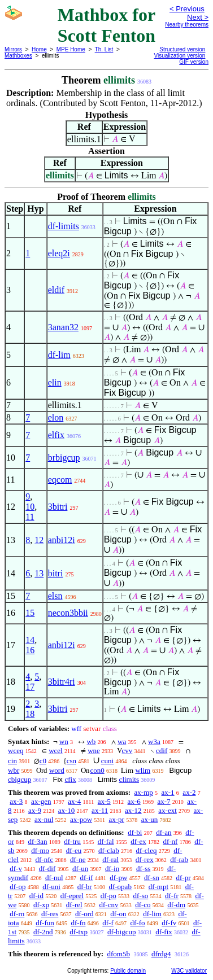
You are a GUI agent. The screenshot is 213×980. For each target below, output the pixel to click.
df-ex (138, 841)
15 (30, 613)
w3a (154, 741)
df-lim (59, 355)
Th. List (104, 49)
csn (71, 761)
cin (12, 761)
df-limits (64, 226)
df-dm (176, 905)
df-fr (172, 896)
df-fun (45, 923)
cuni (107, 761)
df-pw (118, 878)
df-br (85, 887)
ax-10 (67, 810)
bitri (56, 573)
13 (39, 573)
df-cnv (108, 905)
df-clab (109, 850)
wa (122, 741)
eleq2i (59, 253)
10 (30, 507)
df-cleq (147, 850)
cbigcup (19, 779)
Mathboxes (18, 56)
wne (94, 751)
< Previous (187, 9)
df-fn (79, 923)
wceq (16, 751)
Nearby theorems (187, 25)
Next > (198, 17)
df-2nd (43, 932)
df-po (108, 896)
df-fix (164, 932)
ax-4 (74, 801)
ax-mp (144, 792)
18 (30, 714)
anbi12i (62, 540)
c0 (43, 761)
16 (30, 650)
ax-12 (133, 810)
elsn (55, 596)
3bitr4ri (62, 682)
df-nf (170, 841)
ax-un (150, 819)
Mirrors (13, 49)
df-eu (74, 850)
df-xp (41, 905)
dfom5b (118, 954)
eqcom (60, 480)
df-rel (74, 905)
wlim (143, 770)
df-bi (135, 832)
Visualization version (179, 56)
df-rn (17, 914)
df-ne (78, 859)
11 (30, 517)
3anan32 (63, 327)
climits (129, 779)
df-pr (184, 878)
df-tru (72, 841)
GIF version (194, 62)
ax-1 (168, 792)
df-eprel (72, 896)
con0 (97, 770)
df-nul (54, 878)
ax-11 (100, 810)
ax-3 (16, 801)
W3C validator (189, 971)
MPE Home (71, 49)
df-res (50, 914)
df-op (18, 887)
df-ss (143, 869)
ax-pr (116, 819)
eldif (56, 290)
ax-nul (44, 819)
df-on (118, 914)
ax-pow (81, 819)
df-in (112, 869)
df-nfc (45, 859)
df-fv (169, 923)
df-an (164, 832)
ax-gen (41, 801)
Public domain (128, 971)
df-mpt (158, 887)
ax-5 (104, 801)
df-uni (51, 887)
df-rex (145, 859)
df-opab (120, 887)
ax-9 (35, 810)
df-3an (38, 841)
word (57, 770)
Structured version (182, 49)
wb (91, 741)
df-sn (152, 878)
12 (39, 540)
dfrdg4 (161, 954)
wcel (56, 751)
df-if (86, 878)
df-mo (40, 850)
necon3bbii (68, 613)
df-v (16, 869)
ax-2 (189, 792)
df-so (141, 896)
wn (64, 741)
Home (39, 49)
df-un (80, 869)
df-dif (47, 869)
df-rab (179, 859)
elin (55, 382)
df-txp (79, 932)
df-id (36, 896)
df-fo (138, 923)
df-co (143, 905)
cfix (70, 779)
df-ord (84, 914)
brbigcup (64, 458)
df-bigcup (122, 932)
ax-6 (134, 801)
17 (30, 687)
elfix (56, 435)
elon (56, 417)
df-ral (110, 859)
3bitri (58, 507)
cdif (162, 751)
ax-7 (164, 801)
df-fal (106, 841)
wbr (14, 770)
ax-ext (167, 810)
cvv (127, 751)
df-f (108, 923)
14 (30, 640)
